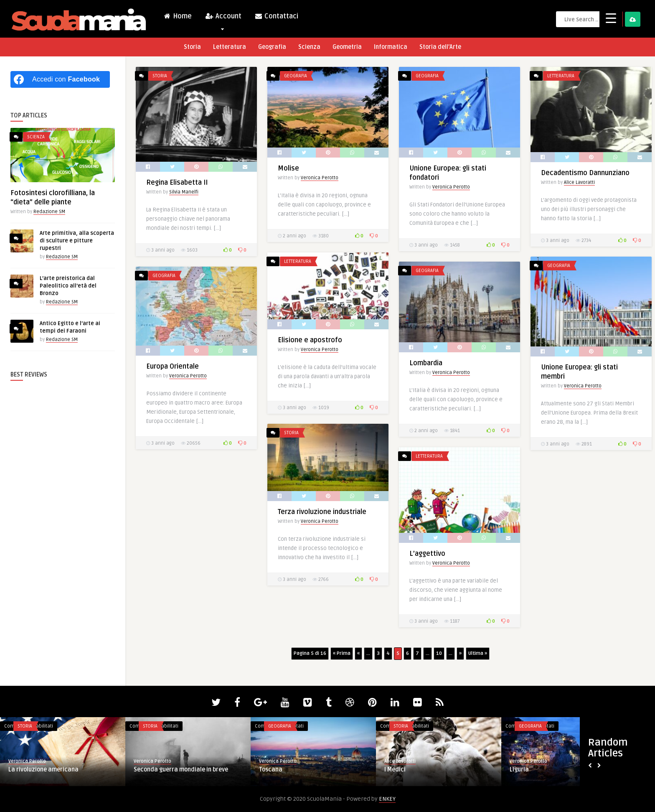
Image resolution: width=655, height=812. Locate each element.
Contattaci (276, 16)
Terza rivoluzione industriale (322, 512)
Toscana (271, 770)
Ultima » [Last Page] (478, 653)
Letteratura (230, 47)
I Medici (395, 770)
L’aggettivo (427, 554)
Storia (192, 47)
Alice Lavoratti (579, 182)
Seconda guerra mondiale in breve (181, 770)
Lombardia (426, 363)
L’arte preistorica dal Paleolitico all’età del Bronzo (68, 286)
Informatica (391, 47)
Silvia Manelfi (184, 192)
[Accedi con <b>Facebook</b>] (60, 79)
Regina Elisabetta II (177, 183)
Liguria (519, 770)
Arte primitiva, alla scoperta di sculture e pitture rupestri (77, 241)
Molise (288, 168)
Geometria (347, 47)
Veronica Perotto (320, 178)
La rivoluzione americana (43, 770)
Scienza (309, 47)
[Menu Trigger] (611, 18)
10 (439, 653)
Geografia (272, 47)
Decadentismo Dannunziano (585, 173)
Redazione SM (49, 212)
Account (223, 18)
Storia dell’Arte (440, 47)
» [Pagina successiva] (460, 653)
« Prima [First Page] (342, 653)
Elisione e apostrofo (310, 340)
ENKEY (387, 799)
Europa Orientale (173, 367)
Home (178, 16)
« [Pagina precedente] (358, 653)
